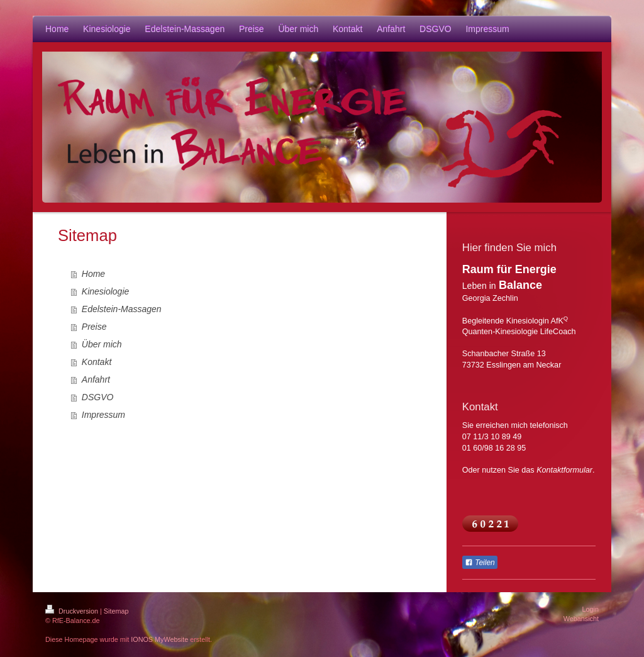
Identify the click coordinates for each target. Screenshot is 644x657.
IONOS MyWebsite (159, 639)
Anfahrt (96, 379)
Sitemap (116, 611)
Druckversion (73, 611)
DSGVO (98, 397)
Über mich (102, 344)
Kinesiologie (106, 291)
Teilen (480, 563)
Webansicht (581, 619)
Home (93, 274)
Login (591, 609)
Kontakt (97, 362)
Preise (94, 327)
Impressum (103, 415)
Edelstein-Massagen (122, 309)
